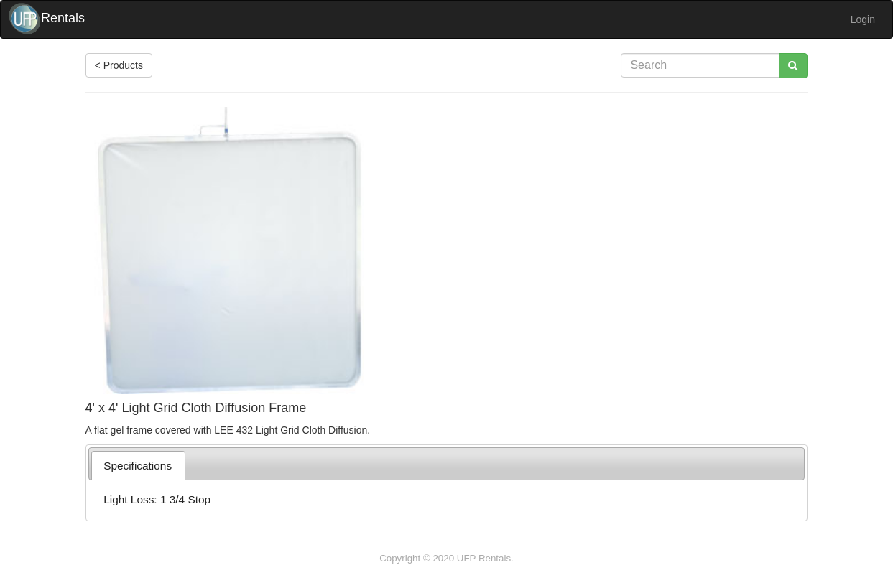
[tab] (139, 466)
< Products (119, 65)
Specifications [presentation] (138, 466)
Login (863, 19)
